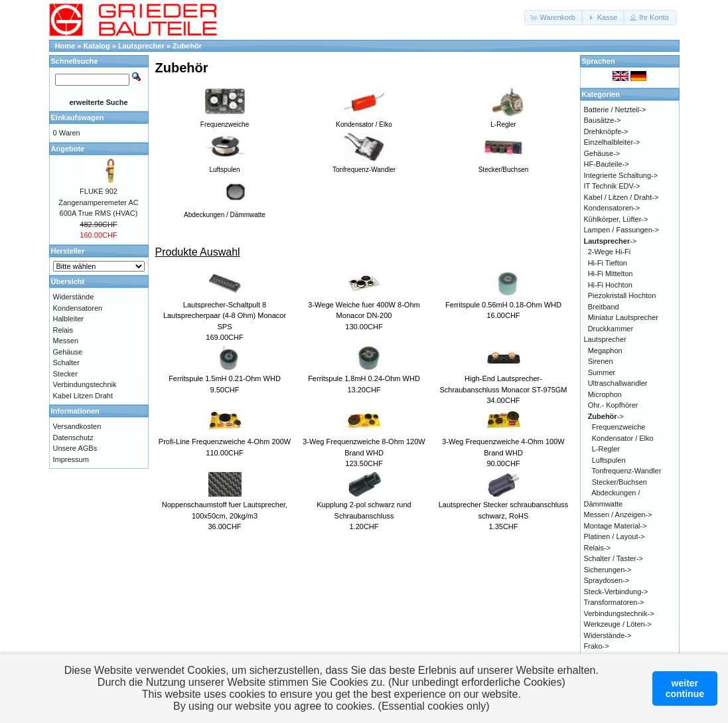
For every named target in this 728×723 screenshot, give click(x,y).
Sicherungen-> (608, 570)
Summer (602, 372)
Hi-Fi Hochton (610, 285)
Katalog (96, 46)
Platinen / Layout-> (615, 536)
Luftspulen (609, 460)
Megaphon (605, 351)
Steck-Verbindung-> (616, 592)
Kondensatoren (78, 308)
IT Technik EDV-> (612, 186)
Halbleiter (68, 319)
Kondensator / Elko (623, 438)
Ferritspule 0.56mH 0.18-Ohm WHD (503, 305)
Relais (63, 330)
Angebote (68, 149)
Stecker (65, 374)
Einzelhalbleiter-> (612, 142)
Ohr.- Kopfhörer (613, 405)
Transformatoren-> (614, 602)
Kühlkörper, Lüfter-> (616, 219)
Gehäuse (68, 352)
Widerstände (74, 297)
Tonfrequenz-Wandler (627, 471)
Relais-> (598, 548)
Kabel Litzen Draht (83, 396)
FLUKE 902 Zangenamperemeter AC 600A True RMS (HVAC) (98, 202)
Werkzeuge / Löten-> (618, 624)
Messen (66, 341)
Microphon (605, 394)
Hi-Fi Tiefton (608, 263)
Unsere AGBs (75, 448)
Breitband (604, 307)
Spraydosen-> (607, 580)
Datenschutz (73, 438)
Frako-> (597, 646)
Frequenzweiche (619, 427)
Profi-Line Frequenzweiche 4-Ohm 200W (225, 442)
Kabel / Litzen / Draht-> (621, 197)
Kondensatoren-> (612, 208)
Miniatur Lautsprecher (623, 317)
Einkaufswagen (78, 118)
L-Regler (606, 449)
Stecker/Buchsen (619, 482)
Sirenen (601, 361)
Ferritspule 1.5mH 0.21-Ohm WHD (225, 378)
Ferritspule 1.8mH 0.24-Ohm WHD (364, 378)
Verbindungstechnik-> (619, 613)
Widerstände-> (608, 635)
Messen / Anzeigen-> (618, 515)
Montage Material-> (616, 526)
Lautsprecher (141, 46)
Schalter (66, 362)
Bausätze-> (603, 120)
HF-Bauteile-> (607, 164)
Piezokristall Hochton (622, 295)
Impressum (71, 459)
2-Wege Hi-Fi (610, 252)
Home (65, 46)
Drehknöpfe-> (606, 131)
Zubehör (187, 46)
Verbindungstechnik (85, 384)
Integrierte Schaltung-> (621, 175)
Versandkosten (77, 426)
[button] (554, 18)
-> (611, 241)
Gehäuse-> (602, 153)
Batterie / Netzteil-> (615, 110)
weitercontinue (685, 688)
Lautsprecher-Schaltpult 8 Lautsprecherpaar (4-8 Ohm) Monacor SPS (225, 316)
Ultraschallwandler (618, 383)
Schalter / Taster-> (614, 558)
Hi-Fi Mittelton (611, 274)
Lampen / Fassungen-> (621, 230)
